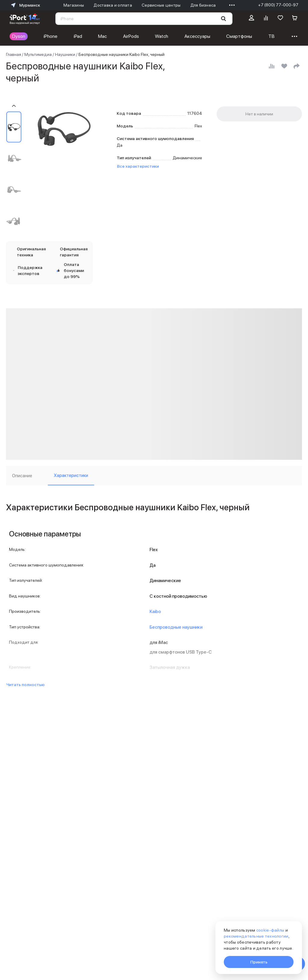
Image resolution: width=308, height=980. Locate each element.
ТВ (271, 36)
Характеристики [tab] (71, 475)
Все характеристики (138, 166)
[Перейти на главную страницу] (25, 19)
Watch (162, 36)
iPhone (51, 36)
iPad (78, 36)
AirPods (131, 36)
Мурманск (25, 5)
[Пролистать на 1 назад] (14, 106)
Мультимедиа (38, 54)
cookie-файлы (270, 930)
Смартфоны (239, 36)
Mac (102, 36)
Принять (259, 962)
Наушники (65, 54)
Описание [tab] (22, 476)
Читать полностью (25, 685)
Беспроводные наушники (176, 627)
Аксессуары (197, 36)
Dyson (19, 36)
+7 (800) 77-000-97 (278, 5)
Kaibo (155, 612)
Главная (14, 54)
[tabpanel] (154, 589)
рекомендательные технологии (256, 936)
